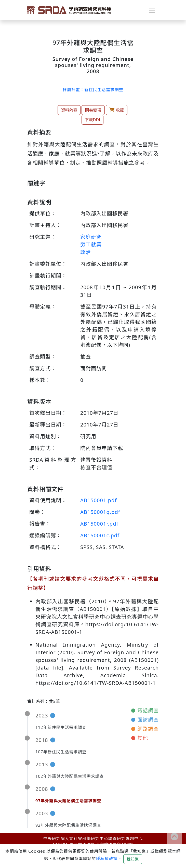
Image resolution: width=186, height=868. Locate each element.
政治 (86, 252)
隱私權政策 (107, 859)
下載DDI (93, 120)
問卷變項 (93, 110)
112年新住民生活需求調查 (61, 727)
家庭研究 (91, 237)
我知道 (133, 859)
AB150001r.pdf (99, 524)
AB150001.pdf (98, 500)
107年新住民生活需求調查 (61, 752)
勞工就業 (91, 244)
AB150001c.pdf (100, 535)
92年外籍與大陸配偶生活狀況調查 (68, 825)
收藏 (117, 110)
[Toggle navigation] (152, 10)
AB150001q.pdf (100, 512)
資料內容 (69, 110)
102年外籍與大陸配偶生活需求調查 (70, 776)
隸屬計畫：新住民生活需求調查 (93, 90)
